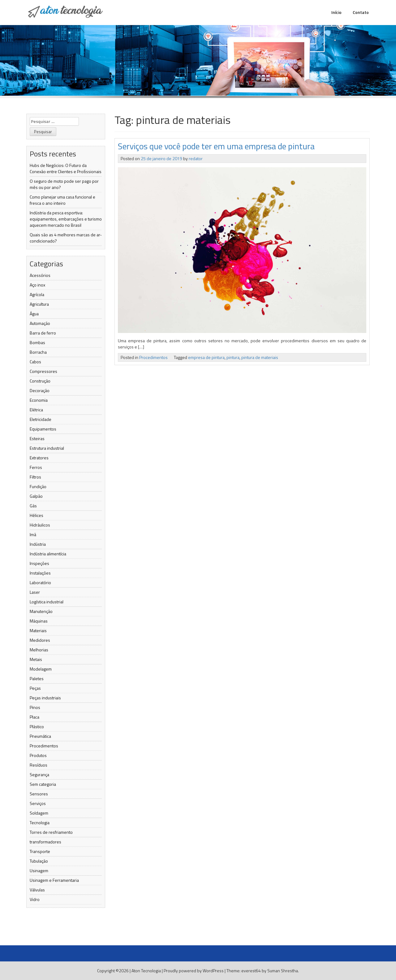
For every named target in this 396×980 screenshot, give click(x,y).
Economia (39, 400)
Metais (36, 659)
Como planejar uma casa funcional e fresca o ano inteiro (62, 200)
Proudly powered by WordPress (194, 971)
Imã (33, 534)
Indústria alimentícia (48, 554)
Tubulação (39, 861)
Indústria (38, 544)
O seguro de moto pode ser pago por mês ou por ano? (64, 184)
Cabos (35, 362)
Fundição (38, 486)
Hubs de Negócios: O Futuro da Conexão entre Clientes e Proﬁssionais (66, 168)
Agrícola (37, 294)
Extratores (39, 458)
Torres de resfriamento (51, 832)
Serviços (38, 803)
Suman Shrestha (283, 971)
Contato (361, 12)
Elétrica (36, 410)
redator (196, 158)
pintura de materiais (260, 357)
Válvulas (37, 890)
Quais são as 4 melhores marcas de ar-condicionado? (66, 238)
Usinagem (39, 871)
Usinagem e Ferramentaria (54, 880)
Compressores (43, 371)
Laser (35, 592)
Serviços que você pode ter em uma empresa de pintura (216, 146)
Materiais (38, 630)
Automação (40, 323)
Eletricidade (41, 419)
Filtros (35, 477)
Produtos (38, 755)
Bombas (37, 342)
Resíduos (39, 765)
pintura (233, 357)
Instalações (40, 573)
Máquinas (39, 621)
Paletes (37, 678)
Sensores (39, 794)
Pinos (35, 707)
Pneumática (40, 736)
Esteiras (37, 438)
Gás (33, 506)
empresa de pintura (206, 357)
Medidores (40, 640)
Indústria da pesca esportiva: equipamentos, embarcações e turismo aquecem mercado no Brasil (66, 219)
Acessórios (40, 275)
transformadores (45, 842)
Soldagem (39, 813)
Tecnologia (40, 822)
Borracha (38, 352)
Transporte (40, 851)
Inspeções (39, 563)
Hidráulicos (40, 525)
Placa (34, 717)
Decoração (40, 390)
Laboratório (40, 582)
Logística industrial (47, 602)
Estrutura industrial (47, 448)
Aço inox (37, 285)
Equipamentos (43, 429)
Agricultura (39, 304)
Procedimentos (44, 746)
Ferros (36, 467)
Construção (40, 381)
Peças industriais (45, 698)
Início (336, 12)
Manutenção (41, 611)
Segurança (39, 774)
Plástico (37, 726)
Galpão (36, 496)
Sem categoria (43, 784)
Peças (35, 688)
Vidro (35, 899)
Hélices (37, 515)
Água (34, 314)
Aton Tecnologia (146, 971)
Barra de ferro (43, 333)
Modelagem (41, 669)
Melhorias (39, 650)
